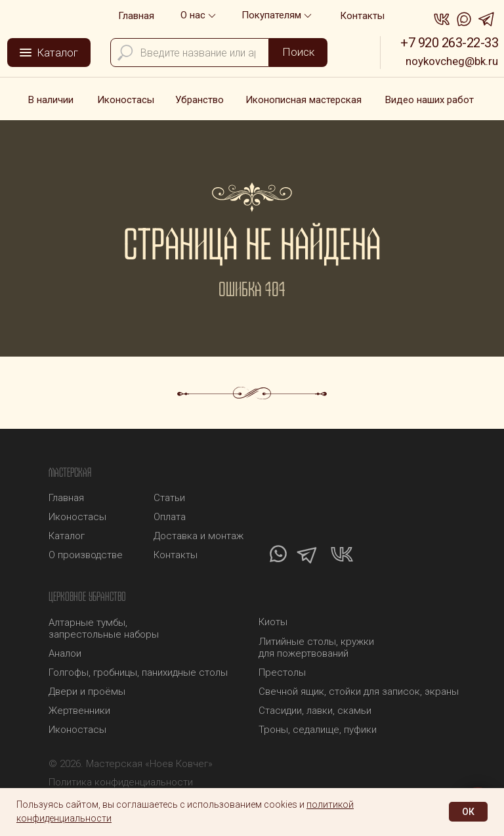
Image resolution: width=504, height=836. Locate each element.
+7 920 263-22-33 (449, 43)
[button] (278, 15)
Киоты (273, 622)
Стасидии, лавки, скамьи (315, 711)
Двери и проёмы (87, 692)
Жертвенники (79, 711)
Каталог (67, 536)
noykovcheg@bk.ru (452, 61)
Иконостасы (77, 730)
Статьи (169, 498)
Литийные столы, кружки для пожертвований (316, 648)
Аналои (65, 653)
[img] (47, 13)
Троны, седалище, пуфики (318, 730)
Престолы (282, 672)
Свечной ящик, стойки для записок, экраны (359, 692)
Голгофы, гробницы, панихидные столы (138, 672)
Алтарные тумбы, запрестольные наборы (104, 628)
